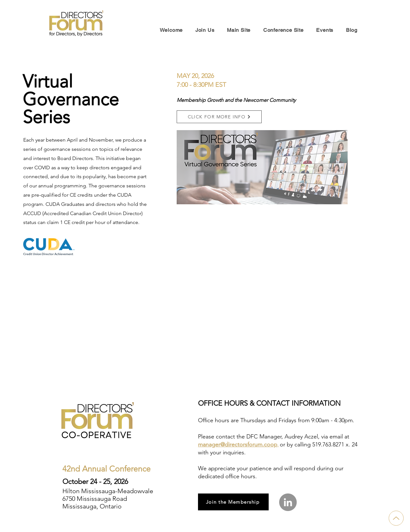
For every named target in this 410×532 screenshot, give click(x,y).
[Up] (396, 518)
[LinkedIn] (288, 502)
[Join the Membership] (233, 502)
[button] (219, 117)
